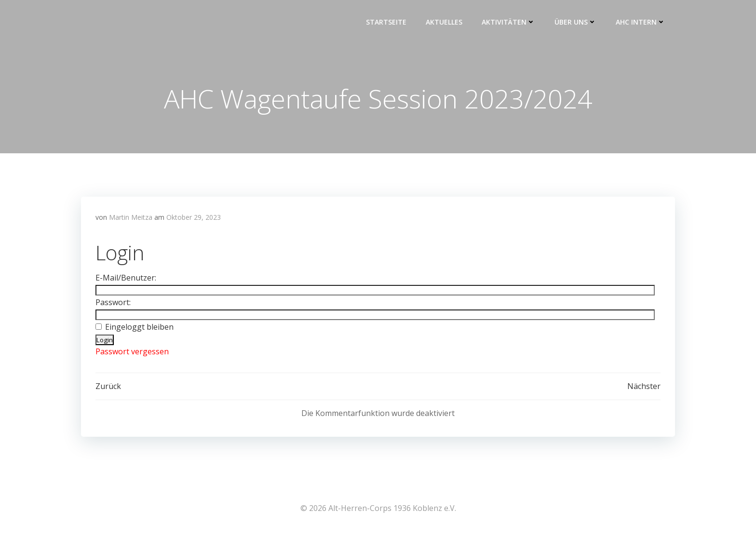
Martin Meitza (131, 217)
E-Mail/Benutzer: (126, 278)
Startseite (386, 22)
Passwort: (113, 302)
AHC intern (641, 22)
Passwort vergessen (132, 351)
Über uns (575, 22)
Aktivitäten (508, 22)
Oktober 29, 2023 (194, 217)
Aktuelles (444, 22)
